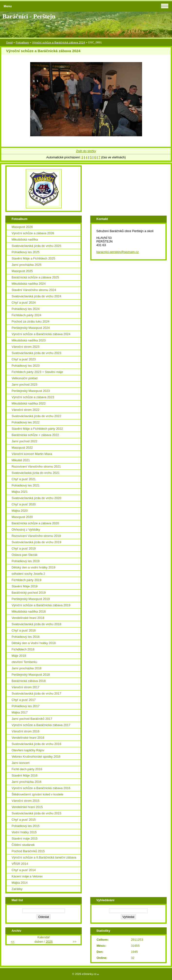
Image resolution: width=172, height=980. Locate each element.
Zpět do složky (86, 151)
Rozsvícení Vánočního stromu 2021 (36, 466)
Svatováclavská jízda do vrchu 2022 (36, 416)
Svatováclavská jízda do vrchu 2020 (36, 498)
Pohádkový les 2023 (25, 366)
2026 (49, 942)
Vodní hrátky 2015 (24, 832)
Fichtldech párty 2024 (26, 315)
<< (13, 942)
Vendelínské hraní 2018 (28, 618)
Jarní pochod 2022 (24, 441)
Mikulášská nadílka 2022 (28, 403)
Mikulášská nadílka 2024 (28, 284)
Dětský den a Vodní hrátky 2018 (33, 643)
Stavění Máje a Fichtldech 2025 (33, 258)
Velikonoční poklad (24, 378)
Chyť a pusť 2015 (23, 820)
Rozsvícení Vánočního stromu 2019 (36, 536)
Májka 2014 (19, 883)
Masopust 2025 (22, 271)
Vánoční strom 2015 (25, 801)
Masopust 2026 (22, 227)
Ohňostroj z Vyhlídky (26, 530)
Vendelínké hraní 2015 (27, 807)
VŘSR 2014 (20, 864)
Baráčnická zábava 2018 (28, 681)
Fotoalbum (22, 42)
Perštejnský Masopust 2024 (31, 328)
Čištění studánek (23, 845)
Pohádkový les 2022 (25, 422)
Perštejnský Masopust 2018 (31, 675)
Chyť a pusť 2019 (23, 548)
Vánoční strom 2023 (25, 347)
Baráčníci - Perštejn (29, 16)
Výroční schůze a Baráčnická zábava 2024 (59, 42)
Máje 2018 (19, 656)
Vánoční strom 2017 (25, 687)
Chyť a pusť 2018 (23, 630)
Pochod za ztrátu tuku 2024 (30, 321)
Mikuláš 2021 (21, 460)
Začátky (17, 889)
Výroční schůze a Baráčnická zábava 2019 (41, 605)
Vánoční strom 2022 (25, 410)
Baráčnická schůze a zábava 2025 (35, 277)
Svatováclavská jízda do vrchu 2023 (36, 353)
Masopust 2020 (22, 517)
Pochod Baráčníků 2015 (28, 851)
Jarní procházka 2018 (26, 668)
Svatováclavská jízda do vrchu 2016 (36, 744)
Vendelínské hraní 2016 (28, 738)
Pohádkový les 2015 (25, 826)
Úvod (9, 42)
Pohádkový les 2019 (25, 561)
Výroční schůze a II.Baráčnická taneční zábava (44, 857)
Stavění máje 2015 (24, 838)
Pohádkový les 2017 (25, 706)
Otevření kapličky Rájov (28, 750)
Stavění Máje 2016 (24, 775)
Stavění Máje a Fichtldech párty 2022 (37, 429)
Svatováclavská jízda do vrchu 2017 (36, 693)
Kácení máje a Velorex (27, 876)
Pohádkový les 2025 (25, 252)
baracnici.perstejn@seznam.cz (118, 252)
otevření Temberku (24, 662)
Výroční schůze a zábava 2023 (33, 397)
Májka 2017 (19, 712)
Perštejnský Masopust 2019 (31, 599)
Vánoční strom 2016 (25, 731)
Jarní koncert (20, 763)
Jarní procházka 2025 (26, 265)
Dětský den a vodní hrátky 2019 (33, 567)
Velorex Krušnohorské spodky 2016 (36, 757)
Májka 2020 (19, 511)
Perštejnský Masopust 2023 (31, 391)
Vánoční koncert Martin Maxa (32, 454)
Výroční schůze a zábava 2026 (33, 233)
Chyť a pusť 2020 (23, 504)
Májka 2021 (19, 492)
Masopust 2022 (22, 448)
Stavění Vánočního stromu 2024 (34, 290)
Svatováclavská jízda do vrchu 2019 (36, 542)
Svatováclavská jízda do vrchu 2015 (36, 813)
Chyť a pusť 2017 (23, 700)
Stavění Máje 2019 (24, 586)
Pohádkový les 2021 (25, 485)
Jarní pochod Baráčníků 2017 (32, 719)
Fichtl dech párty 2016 (27, 769)
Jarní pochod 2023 (24, 385)
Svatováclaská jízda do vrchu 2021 (36, 473)
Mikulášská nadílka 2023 (28, 340)
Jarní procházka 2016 (26, 782)
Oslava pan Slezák (24, 555)
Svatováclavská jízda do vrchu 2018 (36, 624)
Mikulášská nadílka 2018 (28, 611)
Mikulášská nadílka (25, 239)
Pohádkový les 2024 (25, 309)
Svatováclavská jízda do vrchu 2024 (36, 296)
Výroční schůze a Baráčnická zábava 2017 (41, 725)
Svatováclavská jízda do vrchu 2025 (36, 246)
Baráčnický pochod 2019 (28, 593)
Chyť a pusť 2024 (23, 303)
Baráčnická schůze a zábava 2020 (35, 523)
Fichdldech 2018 (23, 649)
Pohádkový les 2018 (25, 637)
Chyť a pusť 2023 (23, 359)
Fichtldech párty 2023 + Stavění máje (37, 372)
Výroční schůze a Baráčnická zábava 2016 (41, 788)
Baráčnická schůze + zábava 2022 (35, 435)
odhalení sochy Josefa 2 (28, 574)
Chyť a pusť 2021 (23, 479)
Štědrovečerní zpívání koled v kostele (37, 794)
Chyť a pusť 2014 (23, 870)
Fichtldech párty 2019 (26, 580)
